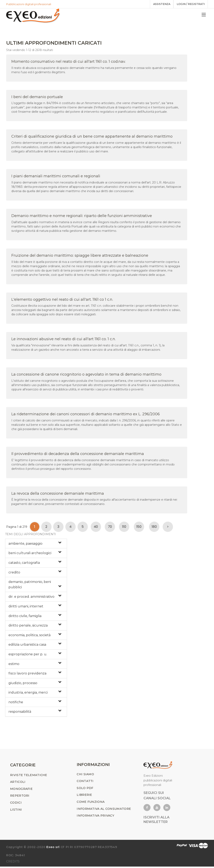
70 (110, 527)
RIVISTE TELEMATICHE (29, 776)
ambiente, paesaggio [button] (25, 544)
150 (139, 527)
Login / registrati (190, 4)
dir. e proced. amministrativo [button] (31, 597)
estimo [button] (14, 664)
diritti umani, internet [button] (26, 607)
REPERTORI (20, 797)
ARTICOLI (18, 783)
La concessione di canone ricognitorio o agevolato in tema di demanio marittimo (86, 375)
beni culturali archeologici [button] (30, 554)
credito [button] (14, 573)
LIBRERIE (84, 796)
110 (124, 527)
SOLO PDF (85, 789)
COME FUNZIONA (91, 803)
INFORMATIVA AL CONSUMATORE (104, 810)
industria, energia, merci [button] (28, 693)
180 (154, 527)
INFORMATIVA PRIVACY (95, 817)
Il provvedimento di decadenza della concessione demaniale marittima (78, 454)
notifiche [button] (16, 703)
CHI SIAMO (85, 776)
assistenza (159, 4)
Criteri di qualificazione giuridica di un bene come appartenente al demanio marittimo (92, 137)
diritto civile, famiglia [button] (25, 617)
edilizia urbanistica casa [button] (27, 645)
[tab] (36, 544)
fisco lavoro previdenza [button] (27, 674)
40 (96, 527)
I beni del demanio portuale (37, 97)
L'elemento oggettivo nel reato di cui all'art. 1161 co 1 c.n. (62, 300)
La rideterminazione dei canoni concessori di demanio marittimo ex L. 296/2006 (86, 415)
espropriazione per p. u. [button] (28, 655)
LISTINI (16, 811)
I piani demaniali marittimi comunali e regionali (56, 177)
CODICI (16, 804)
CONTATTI (85, 782)
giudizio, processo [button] (23, 684)
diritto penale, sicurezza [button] (28, 626)
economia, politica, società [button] (29, 636)
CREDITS (13, 863)
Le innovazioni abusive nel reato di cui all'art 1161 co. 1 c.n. (63, 340)
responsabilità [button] (20, 712)
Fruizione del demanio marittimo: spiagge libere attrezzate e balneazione (80, 256)
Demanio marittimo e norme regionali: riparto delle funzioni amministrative (82, 216)
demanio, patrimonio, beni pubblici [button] (30, 585)
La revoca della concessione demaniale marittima (58, 494)
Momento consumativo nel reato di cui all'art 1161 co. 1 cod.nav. (68, 62)
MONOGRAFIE (21, 790)
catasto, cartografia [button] (24, 563)
